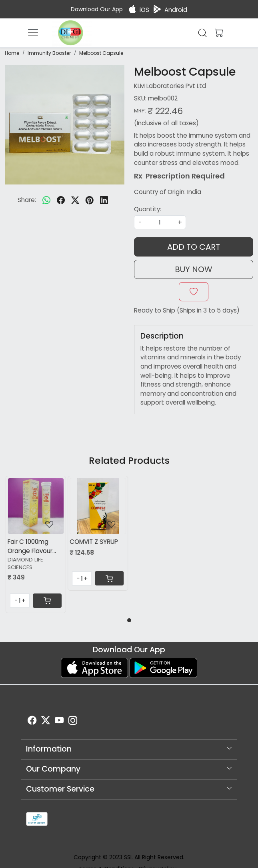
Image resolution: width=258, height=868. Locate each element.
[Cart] (47, 601)
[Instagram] (73, 722)
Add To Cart (194, 247)
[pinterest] (90, 200)
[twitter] (75, 200)
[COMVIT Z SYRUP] (98, 506)
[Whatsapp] (46, 200)
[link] (203, 33)
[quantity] (160, 222)
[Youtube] (59, 722)
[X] (46, 722)
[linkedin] (104, 200)
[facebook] (61, 200)
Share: (27, 200)
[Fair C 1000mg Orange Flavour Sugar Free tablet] (36, 506)
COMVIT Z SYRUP (94, 542)
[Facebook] (32, 722)
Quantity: (148, 209)
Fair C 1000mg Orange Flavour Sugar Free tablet (34, 546)
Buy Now (194, 269)
